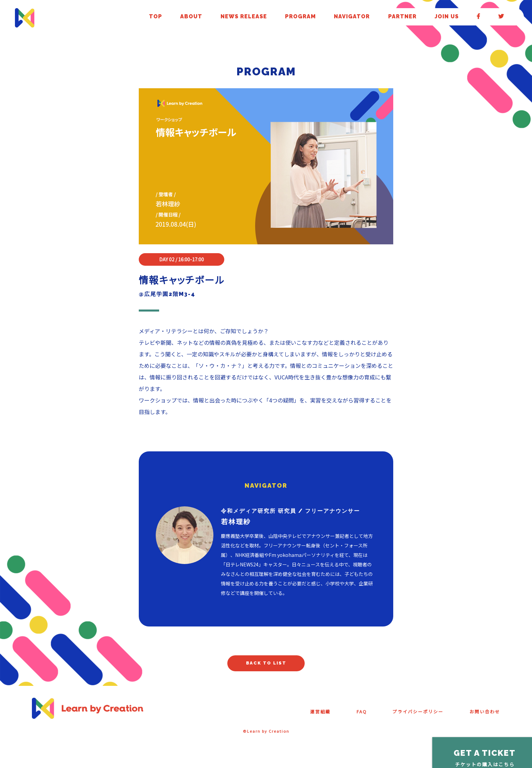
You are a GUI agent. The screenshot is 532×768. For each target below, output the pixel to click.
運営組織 (300, 715)
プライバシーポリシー (407, 715)
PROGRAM (391, 17)
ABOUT (320, 17)
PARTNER (454, 17)
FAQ (345, 715)
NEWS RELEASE (354, 17)
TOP (300, 17)
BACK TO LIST (266, 665)
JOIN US (481, 17)
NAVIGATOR (423, 17)
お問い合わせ (482, 715)
